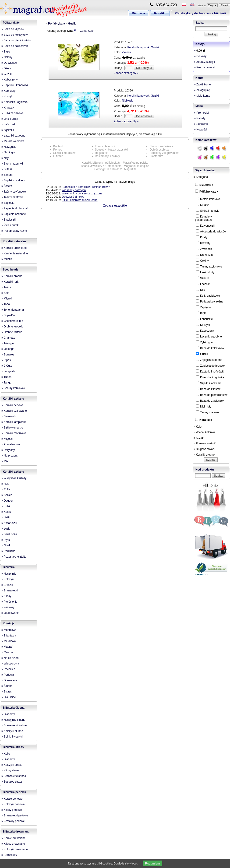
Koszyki (203, 325)
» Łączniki (8, 130)
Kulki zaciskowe (208, 295)
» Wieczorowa (10, 664)
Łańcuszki (204, 319)
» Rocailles (8, 669)
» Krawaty (8, 108)
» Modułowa (9, 630)
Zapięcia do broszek (211, 365)
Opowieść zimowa (73, 197)
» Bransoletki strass (14, 776)
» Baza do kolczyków (14, 35)
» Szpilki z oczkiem (13, 180)
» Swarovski (9, 416)
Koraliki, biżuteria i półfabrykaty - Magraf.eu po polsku (115, 163)
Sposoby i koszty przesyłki (111, 150)
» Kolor (198, 427)
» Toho (6, 304)
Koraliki (160, 13)
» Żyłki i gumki (10, 225)
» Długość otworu (204, 449)
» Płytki (6, 540)
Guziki (72, 24)
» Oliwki (6, 545)
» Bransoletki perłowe (15, 815)
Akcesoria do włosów (211, 231)
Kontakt (58, 146)
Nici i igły (203, 406)
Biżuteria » (207, 185)
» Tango (6, 383)
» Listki (6, 517)
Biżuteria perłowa (14, 792)
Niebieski (128, 101)
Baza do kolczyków (210, 348)
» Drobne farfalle (12, 332)
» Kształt (199, 438)
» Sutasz (7, 169)
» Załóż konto (202, 84)
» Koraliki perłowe (12, 405)
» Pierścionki (9, 602)
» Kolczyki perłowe (13, 804)
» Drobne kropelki (12, 327)
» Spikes (7, 495)
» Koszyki (7, 96)
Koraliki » (206, 420)
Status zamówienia (161, 146)
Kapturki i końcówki (210, 371)
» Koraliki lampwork (14, 422)
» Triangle (8, 343)
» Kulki (6, 506)
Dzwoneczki (205, 225)
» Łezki (6, 529)
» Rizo (5, 484)
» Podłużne (8, 551)
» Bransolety (9, 855)
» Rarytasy (8, 450)
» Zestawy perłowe (13, 821)
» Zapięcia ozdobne (14, 214)
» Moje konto (202, 96)
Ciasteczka (157, 156)
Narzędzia (204, 255)
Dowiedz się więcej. (126, 864)
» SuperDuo (9, 315)
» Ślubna (7, 686)
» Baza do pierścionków (16, 40)
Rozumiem (152, 863)
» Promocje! (202, 113)
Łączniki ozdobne (209, 336)
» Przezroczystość (205, 443)
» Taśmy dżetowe (12, 197)
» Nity (5, 158)
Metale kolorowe (208, 199)
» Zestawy (8, 607)
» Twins (6, 287)
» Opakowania (10, 613)
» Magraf (7, 647)
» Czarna (7, 652)
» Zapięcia (8, 203)
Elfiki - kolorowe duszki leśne (80, 200)
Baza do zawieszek (210, 401)
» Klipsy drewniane (13, 844)
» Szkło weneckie (12, 428)
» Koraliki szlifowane (14, 411)
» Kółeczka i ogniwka (14, 102)
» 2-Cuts (7, 366)
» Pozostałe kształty (14, 557)
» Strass (7, 692)
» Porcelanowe (11, 444)
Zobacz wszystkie (115, 206)
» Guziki (6, 74)
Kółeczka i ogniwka (210, 377)
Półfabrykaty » (209, 192)
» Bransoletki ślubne (14, 725)
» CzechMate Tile (12, 321)
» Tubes (6, 377)
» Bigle (6, 52)
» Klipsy (6, 596)
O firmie (58, 156)
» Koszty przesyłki (205, 67)
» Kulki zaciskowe (12, 113)
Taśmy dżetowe (208, 412)
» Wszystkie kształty (14, 478)
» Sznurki (7, 175)
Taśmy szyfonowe (209, 266)
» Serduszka (9, 534)
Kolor (91, 31)
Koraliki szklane (13, 399)
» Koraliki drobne (12, 276)
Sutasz (202, 205)
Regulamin (102, 153)
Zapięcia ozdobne (209, 360)
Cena (83, 31)
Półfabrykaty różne (210, 301)
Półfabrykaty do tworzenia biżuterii (200, 13)
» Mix (5, 461)
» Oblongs (8, 349)
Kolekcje (9, 623)
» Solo (5, 293)
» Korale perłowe (12, 799)
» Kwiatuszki (9, 523)
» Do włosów (9, 63)
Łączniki (203, 284)
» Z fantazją (9, 636)
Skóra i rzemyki (208, 211)
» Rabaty (200, 118)
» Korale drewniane (13, 838)
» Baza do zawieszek (15, 46)
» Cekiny (7, 57)
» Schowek (201, 124)
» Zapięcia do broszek (15, 208)
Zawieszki (204, 249)
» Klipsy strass (10, 770)
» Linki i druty (10, 119)
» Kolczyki (8, 579)
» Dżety (6, 68)
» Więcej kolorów (204, 432)
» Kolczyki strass (12, 765)
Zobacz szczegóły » (126, 73)
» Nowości (200, 130)
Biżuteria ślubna (14, 708)
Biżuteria (138, 13)
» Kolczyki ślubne (12, 731)
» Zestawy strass (12, 782)
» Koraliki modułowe (14, 433)
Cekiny (202, 260)
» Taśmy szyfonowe (14, 192)
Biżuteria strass (13, 747)
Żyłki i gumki (206, 342)
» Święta (7, 186)
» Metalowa (9, 641)
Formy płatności (105, 146)
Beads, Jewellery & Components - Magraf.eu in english (115, 166)
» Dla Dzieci (9, 697)
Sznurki (203, 278)
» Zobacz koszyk (204, 62)
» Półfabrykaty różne (14, 231)
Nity (200, 290)
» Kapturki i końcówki (15, 85)
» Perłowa (8, 675)
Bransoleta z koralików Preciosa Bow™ (86, 187)
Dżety (202, 237)
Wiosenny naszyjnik (74, 190)
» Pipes (6, 360)
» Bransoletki (9, 590)
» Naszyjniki (9, 574)
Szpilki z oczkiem (209, 383)
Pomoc (58, 150)
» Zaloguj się (202, 90)
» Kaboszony (9, 80)
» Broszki (7, 585)
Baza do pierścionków (212, 395)
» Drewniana (9, 680)
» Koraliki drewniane (14, 248)
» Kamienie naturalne (15, 253)
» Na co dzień (10, 658)
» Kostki (6, 512)
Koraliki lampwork (138, 47)
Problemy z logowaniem (165, 153)
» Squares (8, 355)
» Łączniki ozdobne (13, 136)
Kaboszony (205, 330)
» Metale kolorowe (13, 141)
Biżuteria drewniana (16, 832)
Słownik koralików (64, 153)
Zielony (126, 52)
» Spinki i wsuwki (12, 737)
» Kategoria (201, 177)
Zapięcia (203, 307)
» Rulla (6, 489)
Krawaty (203, 243)
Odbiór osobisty (159, 150)
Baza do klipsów (208, 389)
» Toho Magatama (13, 310)
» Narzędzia (9, 147)
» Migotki (7, 439)
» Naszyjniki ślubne (13, 720)
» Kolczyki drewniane (15, 849)
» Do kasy (200, 56)
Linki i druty (205, 272)
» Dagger (7, 501)
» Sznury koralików (13, 388)
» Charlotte (8, 338)
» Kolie (6, 754)
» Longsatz (8, 371)
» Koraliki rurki (10, 282)
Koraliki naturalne (15, 241)
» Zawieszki (9, 220)
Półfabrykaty (11, 23)
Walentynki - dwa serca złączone (82, 193)
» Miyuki (7, 299)
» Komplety (8, 91)
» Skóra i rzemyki (12, 164)
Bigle (201, 313)
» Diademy (8, 714)
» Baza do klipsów (13, 29)
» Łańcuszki (9, 124)
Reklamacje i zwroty (108, 156)
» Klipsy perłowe (12, 810)
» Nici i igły (8, 152)
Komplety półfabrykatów (204, 218)
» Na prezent (9, 456)
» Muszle (7, 259)
